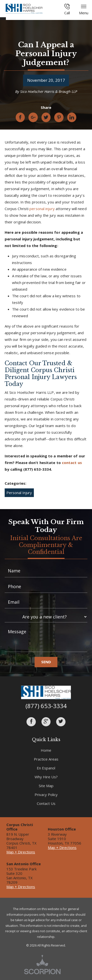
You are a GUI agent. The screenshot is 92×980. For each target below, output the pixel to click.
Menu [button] (84, 9)
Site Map (46, 786)
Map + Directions (21, 852)
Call (67, 9)
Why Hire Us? (46, 777)
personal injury (42, 209)
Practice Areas (46, 759)
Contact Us (46, 803)
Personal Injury (19, 493)
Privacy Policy (46, 795)
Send (46, 662)
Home (46, 750)
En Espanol (46, 768)
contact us (72, 463)
